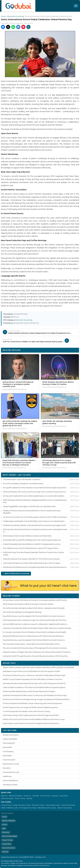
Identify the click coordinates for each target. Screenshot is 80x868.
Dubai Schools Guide (52, 805)
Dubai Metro (63, 796)
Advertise (55, 796)
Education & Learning (15, 16)
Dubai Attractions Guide (22, 805)
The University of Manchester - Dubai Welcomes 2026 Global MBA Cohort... (32, 644)
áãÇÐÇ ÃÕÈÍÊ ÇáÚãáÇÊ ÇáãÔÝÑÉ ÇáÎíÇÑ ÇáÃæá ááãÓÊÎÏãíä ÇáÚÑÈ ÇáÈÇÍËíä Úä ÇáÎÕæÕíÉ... (39, 667)
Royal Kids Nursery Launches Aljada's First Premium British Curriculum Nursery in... (34, 616)
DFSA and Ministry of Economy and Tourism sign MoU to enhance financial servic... (35, 492)
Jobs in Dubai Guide (64, 808)
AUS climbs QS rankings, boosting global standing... (23, 612)
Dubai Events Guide (68, 805)
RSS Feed (36, 796)
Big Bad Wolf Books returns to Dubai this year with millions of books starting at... (34, 636)
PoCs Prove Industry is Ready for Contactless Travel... (24, 483)
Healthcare (7, 776)
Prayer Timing (20, 798)
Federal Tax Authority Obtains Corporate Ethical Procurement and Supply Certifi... (35, 525)
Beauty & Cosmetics (11, 735)
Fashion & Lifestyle (10, 739)
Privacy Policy (45, 796)
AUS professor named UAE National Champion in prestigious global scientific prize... (35, 600)
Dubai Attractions (7, 798)
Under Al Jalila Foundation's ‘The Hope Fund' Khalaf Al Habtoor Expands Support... (35, 687)
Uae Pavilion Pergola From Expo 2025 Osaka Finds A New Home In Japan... (32, 563)
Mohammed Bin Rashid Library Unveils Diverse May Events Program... (29, 691)
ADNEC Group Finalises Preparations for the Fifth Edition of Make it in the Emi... (33, 679)
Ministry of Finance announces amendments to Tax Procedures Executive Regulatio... (32, 512)
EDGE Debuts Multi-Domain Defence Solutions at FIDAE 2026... (28, 536)
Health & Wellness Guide (9, 808)
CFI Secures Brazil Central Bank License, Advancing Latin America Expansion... (33, 703)
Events (5, 824)
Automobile (7, 747)
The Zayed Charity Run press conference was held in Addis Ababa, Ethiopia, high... (34, 675)
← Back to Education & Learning (16, 574)
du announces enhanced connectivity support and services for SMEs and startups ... (36, 517)
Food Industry (8, 752)
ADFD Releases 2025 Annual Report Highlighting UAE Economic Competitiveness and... (35, 501)
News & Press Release (9, 836)
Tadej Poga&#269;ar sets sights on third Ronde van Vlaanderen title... (30, 506)
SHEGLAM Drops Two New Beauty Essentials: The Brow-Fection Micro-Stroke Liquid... (34, 553)
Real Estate (7, 756)
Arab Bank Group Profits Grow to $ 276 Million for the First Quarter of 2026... (32, 671)
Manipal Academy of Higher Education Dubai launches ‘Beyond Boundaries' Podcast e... (37, 652)
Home (3, 16)
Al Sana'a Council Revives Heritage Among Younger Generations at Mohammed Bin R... (37, 699)
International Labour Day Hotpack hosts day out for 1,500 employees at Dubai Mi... (35, 683)
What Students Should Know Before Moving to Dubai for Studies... (29, 604)
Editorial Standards (15, 796)
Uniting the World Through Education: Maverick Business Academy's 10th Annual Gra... (36, 656)
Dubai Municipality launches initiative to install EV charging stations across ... (32, 544)
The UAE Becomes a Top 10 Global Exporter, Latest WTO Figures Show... (31, 548)
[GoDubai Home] (18, 6)
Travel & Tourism (9, 760)
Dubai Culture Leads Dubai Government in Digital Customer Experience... (31, 723)
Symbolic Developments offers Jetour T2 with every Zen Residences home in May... (35, 695)
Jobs (4, 828)
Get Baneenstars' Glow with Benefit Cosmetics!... (22, 479)
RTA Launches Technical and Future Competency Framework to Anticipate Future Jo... (35, 531)
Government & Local (11, 772)
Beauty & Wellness (8, 821)
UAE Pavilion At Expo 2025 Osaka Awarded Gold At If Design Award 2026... (31, 715)
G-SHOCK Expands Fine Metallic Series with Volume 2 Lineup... (27, 711)
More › (74, 596)
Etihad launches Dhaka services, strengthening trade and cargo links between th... (35, 567)
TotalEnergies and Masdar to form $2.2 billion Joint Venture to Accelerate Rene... (34, 521)
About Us (4, 796)
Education (7, 768)
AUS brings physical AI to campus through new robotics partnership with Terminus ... (35, 620)
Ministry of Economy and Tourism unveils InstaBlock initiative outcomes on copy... (34, 719)
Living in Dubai (6, 805)
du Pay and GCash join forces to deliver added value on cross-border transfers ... (34, 496)
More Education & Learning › (64, 350)
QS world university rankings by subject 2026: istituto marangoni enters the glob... (34, 608)
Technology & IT (9, 743)
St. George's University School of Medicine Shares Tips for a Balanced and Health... (35, 632)
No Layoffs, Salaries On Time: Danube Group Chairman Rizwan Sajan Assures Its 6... (35, 488)
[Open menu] (76, 6)
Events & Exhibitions (10, 781)
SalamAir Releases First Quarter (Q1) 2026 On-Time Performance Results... (32, 559)
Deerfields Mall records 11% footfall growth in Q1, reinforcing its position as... (32, 540)
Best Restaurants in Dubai (47, 808)
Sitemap (29, 798)
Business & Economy (11, 764)
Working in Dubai (38, 805)
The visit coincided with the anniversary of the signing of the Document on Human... (35, 648)
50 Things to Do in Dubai (28, 808)
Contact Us (27, 796)
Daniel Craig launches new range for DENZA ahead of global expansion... (31, 707)
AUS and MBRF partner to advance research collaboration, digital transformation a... (35, 624)
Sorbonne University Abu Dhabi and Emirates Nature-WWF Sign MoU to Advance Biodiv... (37, 628)
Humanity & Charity (10, 785)
